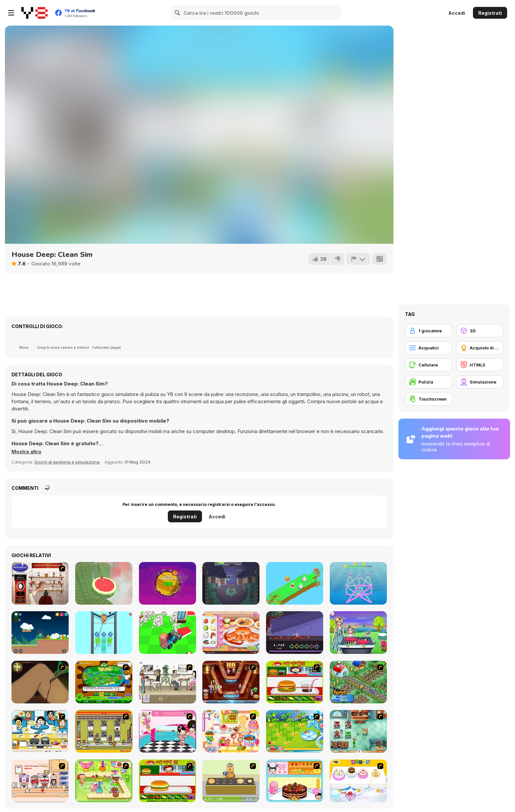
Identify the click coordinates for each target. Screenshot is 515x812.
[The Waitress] (168, 682)
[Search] (178, 13)
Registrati (490, 13)
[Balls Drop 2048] (104, 633)
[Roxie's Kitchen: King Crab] (231, 633)
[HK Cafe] (40, 731)
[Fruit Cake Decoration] (295, 781)
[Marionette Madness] (40, 583)
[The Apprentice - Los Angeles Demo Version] (231, 682)
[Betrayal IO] (231, 583)
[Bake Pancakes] (231, 781)
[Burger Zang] (295, 682)
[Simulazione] (480, 382)
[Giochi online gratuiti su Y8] (34, 13)
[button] (26, 452)
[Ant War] (104, 682)
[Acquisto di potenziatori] (480, 348)
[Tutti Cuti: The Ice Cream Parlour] (168, 731)
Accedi (457, 13)
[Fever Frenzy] (358, 731)
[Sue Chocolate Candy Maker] (231, 731)
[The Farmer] (358, 682)
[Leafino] (40, 633)
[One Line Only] (358, 583)
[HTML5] (480, 365)
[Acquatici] (429, 348)
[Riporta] (358, 259)
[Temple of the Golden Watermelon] (104, 583)
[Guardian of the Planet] (168, 583)
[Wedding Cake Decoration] (358, 781)
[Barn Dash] (295, 583)
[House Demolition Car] (168, 633)
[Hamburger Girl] (168, 781)
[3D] (480, 331)
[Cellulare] (429, 365)
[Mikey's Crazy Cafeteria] (40, 781)
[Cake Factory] (104, 781)
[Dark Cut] (40, 682)
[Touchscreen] (429, 399)
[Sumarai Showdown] (295, 633)
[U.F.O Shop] (104, 731)
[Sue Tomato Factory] (295, 731)
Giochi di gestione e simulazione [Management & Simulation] (67, 462)
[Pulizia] (429, 382)
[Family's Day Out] (358, 633)
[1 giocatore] (429, 331)
